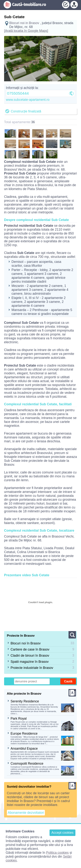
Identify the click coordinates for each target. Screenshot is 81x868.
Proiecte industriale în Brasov (32, 668)
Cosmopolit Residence (27, 764)
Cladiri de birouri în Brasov (30, 656)
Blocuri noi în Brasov (26, 643)
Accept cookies (62, 833)
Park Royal (19, 719)
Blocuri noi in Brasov (24, 23)
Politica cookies (57, 853)
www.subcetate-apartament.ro (28, 100)
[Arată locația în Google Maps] (26, 31)
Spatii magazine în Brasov (30, 662)
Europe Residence (24, 734)
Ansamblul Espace (24, 749)
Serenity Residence (25, 701)
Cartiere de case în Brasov (30, 649)
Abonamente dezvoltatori (26, 813)
